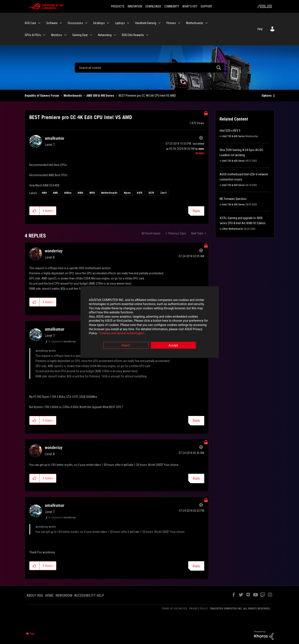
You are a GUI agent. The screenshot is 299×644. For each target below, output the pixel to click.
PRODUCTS (118, 6)
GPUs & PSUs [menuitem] (33, 35)
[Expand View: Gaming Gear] (91, 35)
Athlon (68, 193)
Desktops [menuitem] (99, 23)
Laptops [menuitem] (120, 23)
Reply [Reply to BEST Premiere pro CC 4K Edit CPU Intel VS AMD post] (196, 211)
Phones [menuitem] (171, 23)
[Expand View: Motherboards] (206, 23)
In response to (62, 342)
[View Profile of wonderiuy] (54, 251)
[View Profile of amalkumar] (55, 138)
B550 (92, 193)
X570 (151, 193)
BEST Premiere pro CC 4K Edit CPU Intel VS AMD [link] (147, 96)
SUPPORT (206, 6)
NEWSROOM (64, 595)
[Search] (150, 68)
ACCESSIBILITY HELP (89, 595)
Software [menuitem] (52, 23)
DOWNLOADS (153, 6)
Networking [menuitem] (105, 35)
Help (260, 29)
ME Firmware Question (233, 199)
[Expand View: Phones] (179, 23)
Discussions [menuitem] (75, 23)
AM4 (44, 193)
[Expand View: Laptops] (128, 23)
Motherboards (73, 96)
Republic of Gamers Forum (42, 96)
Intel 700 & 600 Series (233, 136)
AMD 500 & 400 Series (100, 96)
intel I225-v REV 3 (230, 131)
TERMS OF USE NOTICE (174, 608)
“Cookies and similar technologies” (121, 334)
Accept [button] (173, 346)
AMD (55, 193)
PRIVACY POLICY (199, 608)
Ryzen (127, 193)
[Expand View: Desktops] (108, 23)
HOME (49, 595)
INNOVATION (135, 6)
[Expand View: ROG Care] (39, 23)
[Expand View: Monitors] (65, 35)
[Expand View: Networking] (115, 35)
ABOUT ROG (35, 595)
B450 (80, 193)
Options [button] (267, 96)
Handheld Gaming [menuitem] (146, 23)
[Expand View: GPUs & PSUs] (44, 35)
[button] (34, 211)
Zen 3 (163, 193)
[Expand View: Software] (61, 23)
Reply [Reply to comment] (196, 421)
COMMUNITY (172, 6)
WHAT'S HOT (190, 6)
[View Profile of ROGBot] (200, 153)
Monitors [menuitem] (57, 35)
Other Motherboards (233, 229)
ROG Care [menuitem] (30, 23)
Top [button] (32, 634)
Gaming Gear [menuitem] (80, 35)
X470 (139, 193)
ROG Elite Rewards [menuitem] (133, 35)
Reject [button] (126, 346)
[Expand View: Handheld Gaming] (159, 23)
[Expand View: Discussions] (86, 23)
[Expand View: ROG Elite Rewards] (147, 35)
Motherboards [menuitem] (195, 23)
